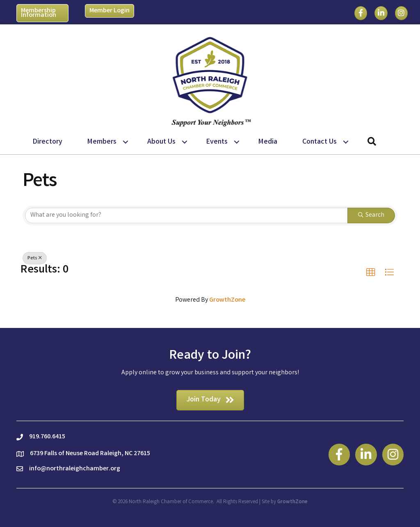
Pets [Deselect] (35, 258)
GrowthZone (227, 300)
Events (217, 142)
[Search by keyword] (186, 215)
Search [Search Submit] (371, 215)
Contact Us (320, 142)
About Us (161, 142)
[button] (371, 273)
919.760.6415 (47, 437)
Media (268, 142)
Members (102, 142)
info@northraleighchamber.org (75, 469)
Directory (48, 142)
